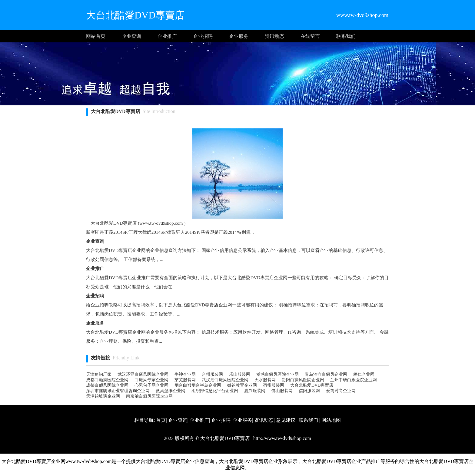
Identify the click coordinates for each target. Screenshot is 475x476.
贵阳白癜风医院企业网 (303, 380)
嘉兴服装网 (255, 391)
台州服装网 (212, 374)
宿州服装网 (274, 385)
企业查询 (131, 36)
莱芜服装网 (185, 380)
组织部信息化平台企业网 (215, 391)
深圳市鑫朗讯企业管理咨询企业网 (118, 391)
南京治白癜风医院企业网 (149, 396)
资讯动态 (274, 36)
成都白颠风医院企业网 (107, 385)
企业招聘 (203, 36)
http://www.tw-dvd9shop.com (282, 438)
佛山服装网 (282, 391)
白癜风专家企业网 (151, 380)
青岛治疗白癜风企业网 (326, 374)
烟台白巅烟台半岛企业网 (198, 385)
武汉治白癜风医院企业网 (225, 380)
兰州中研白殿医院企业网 (354, 380)
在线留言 (310, 36)
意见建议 (286, 420)
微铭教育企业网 (242, 385)
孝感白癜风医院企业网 (277, 374)
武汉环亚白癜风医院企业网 (143, 374)
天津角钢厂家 (99, 374)
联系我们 (346, 36)
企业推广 (167, 36)
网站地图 (331, 420)
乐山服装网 (240, 374)
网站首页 (96, 36)
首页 (161, 420)
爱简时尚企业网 (341, 391)
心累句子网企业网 (151, 385)
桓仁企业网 (364, 374)
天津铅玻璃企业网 (103, 396)
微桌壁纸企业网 (171, 391)
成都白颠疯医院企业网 (107, 380)
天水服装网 (265, 380)
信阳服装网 (309, 391)
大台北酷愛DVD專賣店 (312, 385)
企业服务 (239, 36)
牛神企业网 (185, 374)
